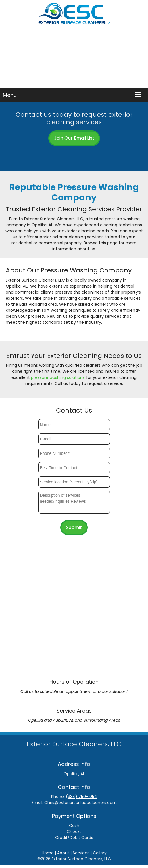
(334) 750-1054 (81, 797)
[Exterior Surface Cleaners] (74, 16)
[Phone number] (70, 156)
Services (81, 853)
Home (48, 853)
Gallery (100, 853)
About (63, 853)
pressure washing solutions (58, 377)
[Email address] (78, 156)
